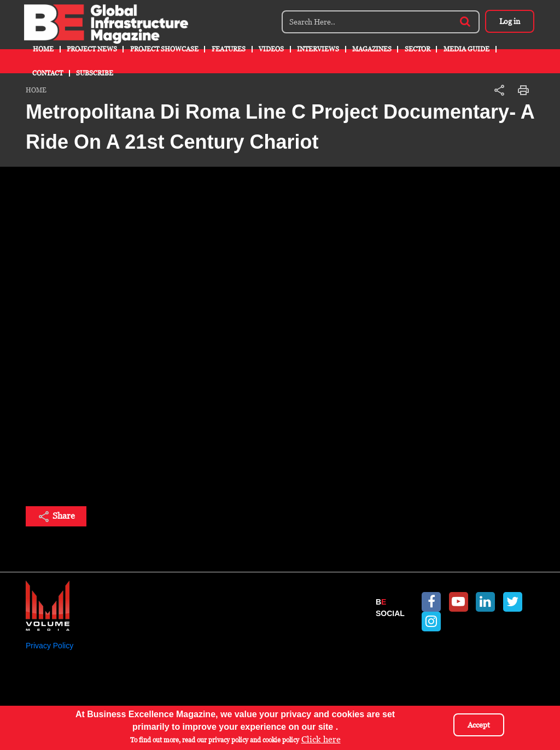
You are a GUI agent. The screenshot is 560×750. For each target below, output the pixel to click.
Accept (479, 725)
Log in (510, 21)
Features (229, 49)
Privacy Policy (49, 646)
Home (43, 49)
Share (56, 517)
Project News (92, 49)
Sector (418, 49)
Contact (48, 73)
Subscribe (95, 73)
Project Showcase (164, 49)
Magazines (372, 49)
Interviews (318, 49)
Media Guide (466, 49)
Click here (321, 739)
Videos (271, 49)
